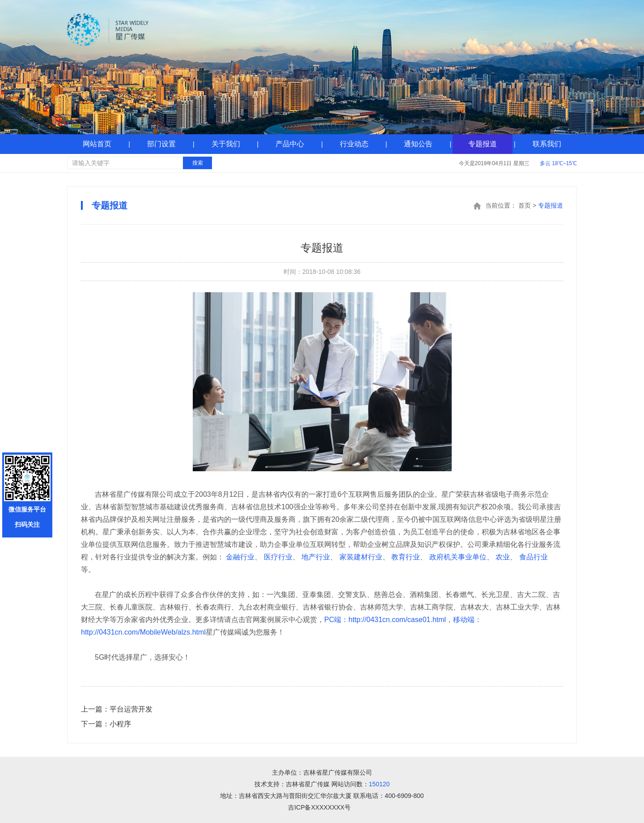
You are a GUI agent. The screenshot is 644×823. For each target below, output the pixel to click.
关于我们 (226, 144)
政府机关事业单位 (458, 557)
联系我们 (547, 144)
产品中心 (290, 144)
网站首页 (97, 144)
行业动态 (354, 144)
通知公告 (418, 144)
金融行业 (240, 557)
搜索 (198, 163)
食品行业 (534, 557)
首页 (525, 205)
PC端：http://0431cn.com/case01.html (385, 620)
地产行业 (316, 557)
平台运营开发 (117, 709)
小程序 (106, 724)
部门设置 (161, 144)
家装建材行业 (361, 557)
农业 (503, 557)
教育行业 (406, 557)
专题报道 (483, 144)
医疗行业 (278, 557)
